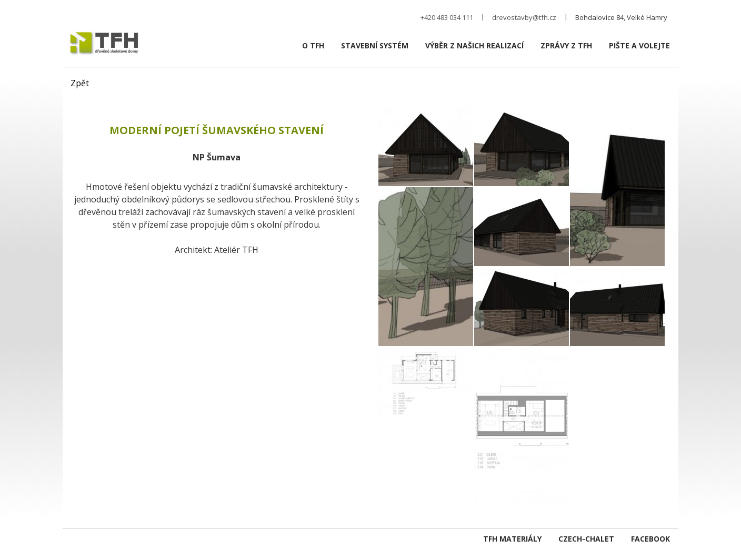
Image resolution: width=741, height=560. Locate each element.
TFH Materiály (512, 539)
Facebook (650, 539)
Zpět (80, 83)
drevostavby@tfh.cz (524, 17)
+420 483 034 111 (447, 17)
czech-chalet (586, 539)
